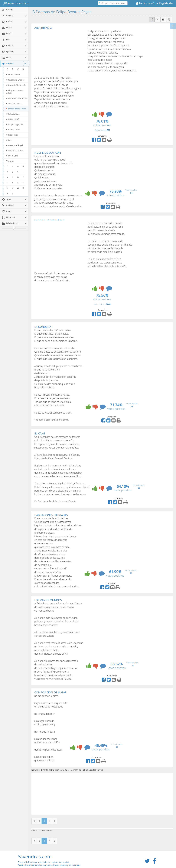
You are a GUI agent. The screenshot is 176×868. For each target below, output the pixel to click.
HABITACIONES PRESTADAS (51, 515)
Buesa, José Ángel (14, 145)
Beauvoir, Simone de (16, 85)
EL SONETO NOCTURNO (49, 220)
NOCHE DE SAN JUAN (48, 153)
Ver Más (10, 161)
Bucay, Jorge (12, 135)
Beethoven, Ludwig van (17, 98)
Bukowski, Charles (15, 150)
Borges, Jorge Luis (15, 124)
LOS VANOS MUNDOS (48, 600)
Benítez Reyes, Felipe (16, 109)
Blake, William (13, 114)
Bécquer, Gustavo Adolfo (15, 92)
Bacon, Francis (13, 75)
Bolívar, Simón (13, 119)
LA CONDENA (43, 327)
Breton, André (13, 130)
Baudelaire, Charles (15, 80)
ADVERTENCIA (43, 28)
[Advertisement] (59, 52)
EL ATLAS (40, 433)
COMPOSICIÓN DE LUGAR (50, 692)
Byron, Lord (12, 156)
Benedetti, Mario (14, 103)
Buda (9, 140)
